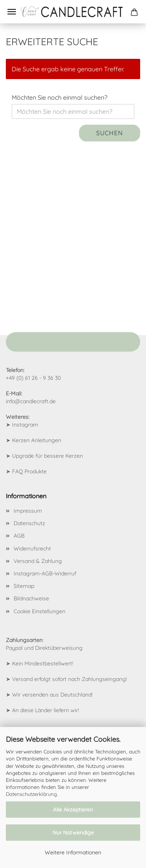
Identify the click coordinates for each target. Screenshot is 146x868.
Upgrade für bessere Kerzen (47, 456)
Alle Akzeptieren (73, 810)
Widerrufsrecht (32, 549)
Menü (12, 12)
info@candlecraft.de (31, 401)
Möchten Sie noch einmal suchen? (60, 97)
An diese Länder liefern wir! (46, 710)
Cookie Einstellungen (40, 611)
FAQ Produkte (29, 471)
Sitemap (24, 586)
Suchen (110, 133)
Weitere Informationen (73, 852)
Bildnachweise (31, 598)
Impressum (28, 511)
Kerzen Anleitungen (37, 440)
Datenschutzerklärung (31, 794)
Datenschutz (29, 523)
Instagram (25, 425)
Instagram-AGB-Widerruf (45, 573)
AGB (19, 536)
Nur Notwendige (73, 833)
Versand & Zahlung (38, 561)
